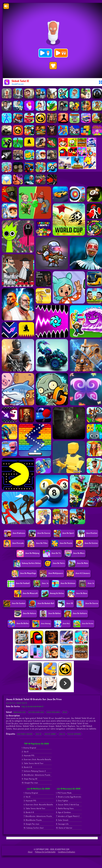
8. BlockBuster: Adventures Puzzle (36, 775)
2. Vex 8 (25, 752)
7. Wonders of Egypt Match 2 (68, 816)
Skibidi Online (16, 726)
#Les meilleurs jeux (36, 712)
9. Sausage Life (62, 824)
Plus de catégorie (74, 734)
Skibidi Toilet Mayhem (65, 726)
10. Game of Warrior (64, 828)
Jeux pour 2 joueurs (25, 734)
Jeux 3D (38, 734)
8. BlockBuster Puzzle (33, 820)
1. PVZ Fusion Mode (64, 793)
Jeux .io (62, 734)
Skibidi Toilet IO (22, 703)
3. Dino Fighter (62, 801)
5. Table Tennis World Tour (33, 763)
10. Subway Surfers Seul (34, 828)
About (30, 852)
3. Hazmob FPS (28, 755)
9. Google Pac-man (32, 824)
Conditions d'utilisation (67, 852)
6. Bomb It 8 (27, 767)
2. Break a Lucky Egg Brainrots (69, 797)
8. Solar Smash (62, 820)
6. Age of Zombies (63, 812)
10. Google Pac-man (30, 783)
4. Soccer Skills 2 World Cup (68, 804)
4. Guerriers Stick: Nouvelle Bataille (36, 759)
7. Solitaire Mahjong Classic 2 (34, 771)
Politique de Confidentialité (45, 852)
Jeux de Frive (10, 703)
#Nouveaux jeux (20, 712)
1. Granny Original (29, 748)
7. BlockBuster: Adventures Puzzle (38, 816)
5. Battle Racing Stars (65, 808)
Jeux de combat (50, 734)
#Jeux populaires (53, 712)
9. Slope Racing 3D (30, 779)
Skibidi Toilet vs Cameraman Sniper (39, 726)
